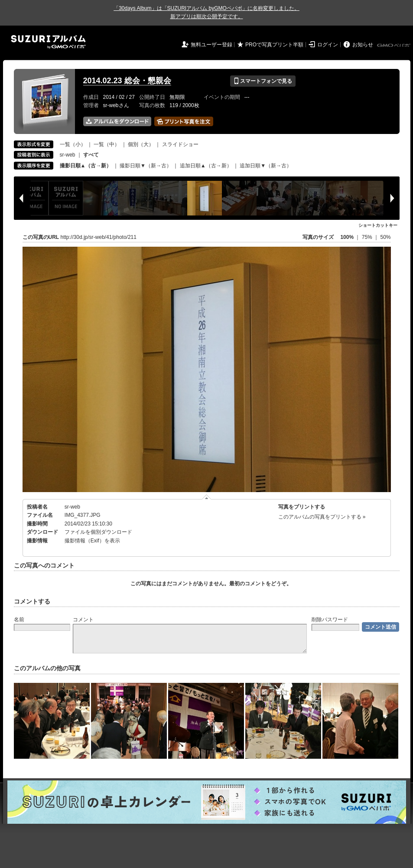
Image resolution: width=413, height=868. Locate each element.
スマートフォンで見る (263, 81)
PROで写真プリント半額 (274, 45)
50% (385, 237)
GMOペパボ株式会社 (394, 46)
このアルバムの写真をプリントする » (322, 517)
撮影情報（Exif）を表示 (92, 541)
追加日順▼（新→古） (266, 166)
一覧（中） (107, 144)
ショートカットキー (378, 225)
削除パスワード (330, 620)
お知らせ (363, 45)
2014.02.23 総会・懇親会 (127, 81)
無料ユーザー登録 (211, 45)
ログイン (328, 45)
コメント (83, 620)
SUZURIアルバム (48, 42)
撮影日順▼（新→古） (146, 166)
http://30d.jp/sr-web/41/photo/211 (99, 237)
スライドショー (180, 144)
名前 (19, 620)
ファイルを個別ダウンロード (98, 532)
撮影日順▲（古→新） (86, 166)
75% (368, 237)
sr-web (68, 155)
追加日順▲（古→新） (206, 166)
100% (347, 237)
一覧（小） (73, 144)
